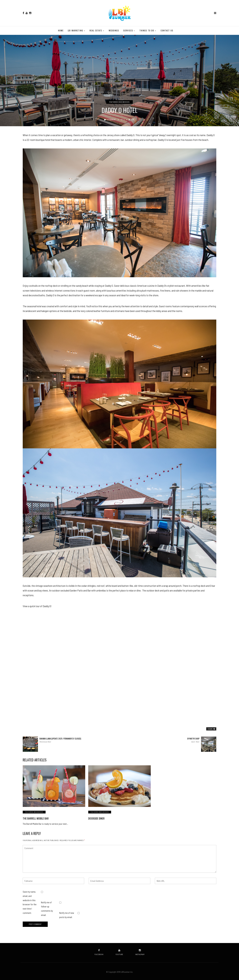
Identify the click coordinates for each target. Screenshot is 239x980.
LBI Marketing (75, 30)
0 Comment (111, 120)
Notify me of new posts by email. (67, 914)
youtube (119, 951)
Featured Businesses (120, 102)
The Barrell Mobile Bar (35, 818)
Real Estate (96, 30)
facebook (99, 951)
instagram (140, 951)
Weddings (114, 30)
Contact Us (167, 30)
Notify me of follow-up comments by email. (47, 907)
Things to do (147, 30)
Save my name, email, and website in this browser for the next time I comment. (30, 901)
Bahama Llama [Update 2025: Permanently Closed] (70, 740)
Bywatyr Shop (169, 740)
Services (128, 30)
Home (61, 30)
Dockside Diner (96, 818)
